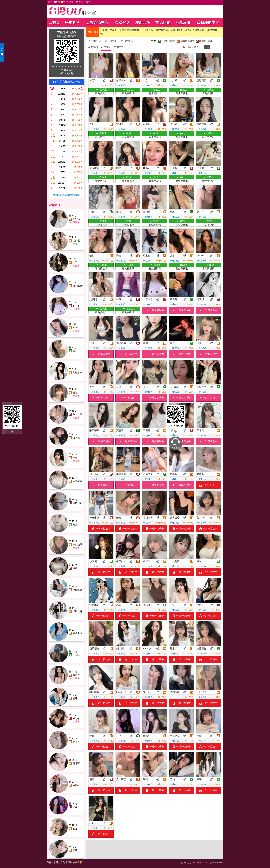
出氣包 (76, 675)
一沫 (75, 458)
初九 (75, 829)
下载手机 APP (66, 33)
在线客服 (77, 862)
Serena (76, 327)
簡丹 (75, 525)
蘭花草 (76, 742)
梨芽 (75, 850)
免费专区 (72, 22)
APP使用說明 (66, 70)
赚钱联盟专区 (208, 22)
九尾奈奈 (77, 373)
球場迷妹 (77, 611)
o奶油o (76, 718)
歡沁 (75, 351)
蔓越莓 (76, 763)
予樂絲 (76, 219)
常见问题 (163, 22)
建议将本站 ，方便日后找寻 (69, 2)
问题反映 (183, 22)
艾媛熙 (76, 241)
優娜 (75, 393)
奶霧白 (76, 807)
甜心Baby (78, 286)
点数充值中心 (97, 22)
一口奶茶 (77, 545)
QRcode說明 (66, 73)
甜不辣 (76, 438)
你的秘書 (77, 481)
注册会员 (142, 22)
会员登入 (122, 22)
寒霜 (75, 568)
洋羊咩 (76, 655)
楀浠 (75, 698)
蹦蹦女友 (77, 633)
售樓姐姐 (77, 503)
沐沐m (76, 785)
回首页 (54, 22)
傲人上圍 (77, 414)
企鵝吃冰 (77, 590)
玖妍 (75, 262)
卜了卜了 (77, 306)
